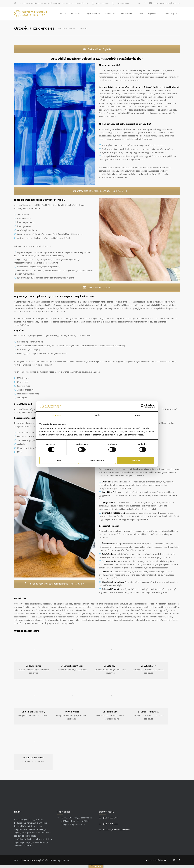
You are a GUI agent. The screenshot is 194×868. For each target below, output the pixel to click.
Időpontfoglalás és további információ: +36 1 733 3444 (97, 194)
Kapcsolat (152, 15)
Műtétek (108, 15)
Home (59, 32)
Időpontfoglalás (171, 15)
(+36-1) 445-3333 (122, 3)
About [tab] (137, 415)
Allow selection (97, 460)
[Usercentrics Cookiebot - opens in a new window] (143, 406)
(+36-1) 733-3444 (102, 3)
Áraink (140, 15)
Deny (58, 460)
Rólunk (74, 15)
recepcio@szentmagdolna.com (166, 3)
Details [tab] (97, 415)
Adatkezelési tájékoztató (156, 863)
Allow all (136, 460)
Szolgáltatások (91, 15)
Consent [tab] (57, 415)
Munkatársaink (126, 15)
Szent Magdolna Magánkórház (34, 863)
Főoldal (63, 15)
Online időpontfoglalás (97, 52)
